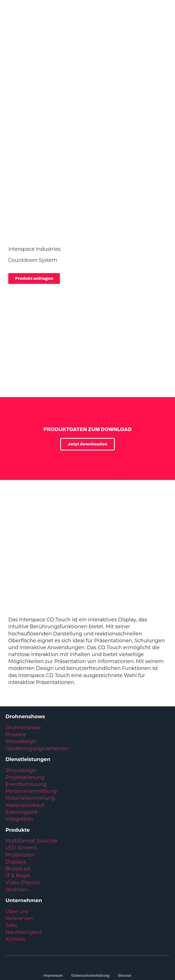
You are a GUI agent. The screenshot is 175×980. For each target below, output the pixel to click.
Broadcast (18, 822)
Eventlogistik (22, 766)
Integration (19, 773)
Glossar (125, 929)
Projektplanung (25, 731)
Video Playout (23, 836)
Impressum (53, 929)
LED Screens (21, 801)
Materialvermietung (31, 752)
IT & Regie (18, 829)
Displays (16, 815)
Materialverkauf (25, 759)
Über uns (17, 865)
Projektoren (20, 809)
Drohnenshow (23, 681)
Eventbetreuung (26, 738)
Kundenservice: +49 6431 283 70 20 (87, 937)
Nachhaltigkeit (24, 886)
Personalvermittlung (31, 745)
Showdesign (21, 695)
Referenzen (20, 872)
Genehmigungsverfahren (37, 702)
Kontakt (15, 893)
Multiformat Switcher (32, 794)
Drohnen (17, 843)
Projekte (16, 688)
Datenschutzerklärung (91, 929)
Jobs (11, 879)
